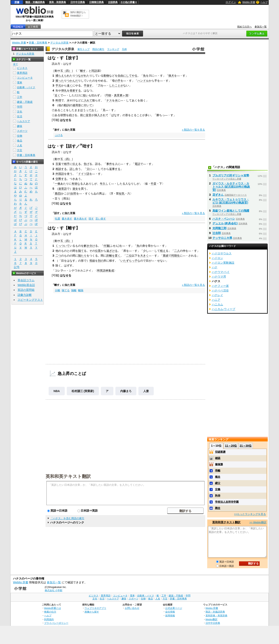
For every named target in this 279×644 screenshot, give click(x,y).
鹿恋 (57, 194)
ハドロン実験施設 (223, 263)
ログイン (231, 2)
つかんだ (72, 81)
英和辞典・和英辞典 (216, 615)
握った (60, 81)
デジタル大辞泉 (59, 43)
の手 (118, 81)
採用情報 (170, 615)
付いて (88, 105)
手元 (58, 85)
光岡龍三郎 (219, 228)
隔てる (66, 290)
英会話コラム (26, 280)
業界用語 (22, 73)
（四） (67, 71)
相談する (61, 169)
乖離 (218, 471)
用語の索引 (98, 49)
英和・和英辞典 (57, 2)
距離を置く (113, 256)
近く (57, 95)
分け (92, 246)
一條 (57, 184)
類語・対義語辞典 (35, 2)
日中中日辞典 (78, 2)
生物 (20, 136)
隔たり (82, 256)
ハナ (215, 267)
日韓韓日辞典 (96, 2)
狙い (86, 95)
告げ (87, 164)
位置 (98, 251)
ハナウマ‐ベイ (221, 272)
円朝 (108, 95)
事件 (109, 164)
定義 (218, 489)
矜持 (218, 496)
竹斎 (154, 184)
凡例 (124, 49)
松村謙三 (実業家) (83, 391)
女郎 (73, 194)
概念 (218, 477)
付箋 (106, 246)
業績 (166, 256)
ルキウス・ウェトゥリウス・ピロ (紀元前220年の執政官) (231, 201)
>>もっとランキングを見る (250, 514)
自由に (122, 76)
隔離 (74, 290)
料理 (58, 100)
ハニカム (217, 304)
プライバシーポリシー (56, 623)
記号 (17, 267)
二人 (177, 251)
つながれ (81, 76)
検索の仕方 (50, 612)
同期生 (176, 256)
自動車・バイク (26, 87)
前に (83, 115)
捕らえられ (63, 76)
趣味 (20, 126)
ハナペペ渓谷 (220, 290)
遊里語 (63, 189)
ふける (59, 135)
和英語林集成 (106, 271)
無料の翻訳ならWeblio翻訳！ (78, 14)
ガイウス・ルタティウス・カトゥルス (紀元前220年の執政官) (231, 187)
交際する (61, 179)
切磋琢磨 (220, 452)
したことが (116, 85)
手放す (88, 85)
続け (72, 115)
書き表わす (80, 219)
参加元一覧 (261, 27)
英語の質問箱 (26, 290)
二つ (58, 256)
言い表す (101, 219)
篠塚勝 (219, 464)
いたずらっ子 (129, 261)
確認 (218, 458)
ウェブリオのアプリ (95, 608)
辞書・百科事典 (38, 43)
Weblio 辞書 (249, 2)
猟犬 (171, 76)
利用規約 (49, 619)
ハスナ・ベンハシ (224, 219)
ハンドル (143, 81)
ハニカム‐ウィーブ (224, 309)
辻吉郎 (217, 233)
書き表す (67, 219)
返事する (115, 169)
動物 (106, 76)
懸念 (218, 508)
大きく (144, 256)
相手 (67, 164)
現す (91, 219)
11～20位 (231, 446)
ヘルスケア (24, 121)
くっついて (63, 246)
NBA (57, 391)
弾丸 (64, 91)
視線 (92, 261)
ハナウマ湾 (219, 277)
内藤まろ (126, 391)
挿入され (100, 115)
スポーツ (22, 131)
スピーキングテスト (30, 300)
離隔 (81, 290)
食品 (20, 141)
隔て (81, 251)
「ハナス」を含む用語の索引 (67, 518)
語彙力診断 (25, 295)
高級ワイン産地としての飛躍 (231, 211)
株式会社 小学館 (54, 590)
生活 (20, 116)
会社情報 (170, 612)
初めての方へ (245, 27)
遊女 (75, 189)
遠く (70, 85)
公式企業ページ (174, 608)
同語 (94, 71)
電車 (20, 83)
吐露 (57, 219)
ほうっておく (89, 110)
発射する (75, 91)
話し (72, 169)
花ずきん (218, 195)
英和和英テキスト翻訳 (68, 476)
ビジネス (22, 68)
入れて (88, 100)
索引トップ (84, 49)
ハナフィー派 (220, 286)
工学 (20, 97)
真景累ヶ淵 (121, 95)
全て (16, 64)
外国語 (60, 174)
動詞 (67, 105)
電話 (137, 164)
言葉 (58, 164)
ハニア (216, 300)
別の (101, 261)
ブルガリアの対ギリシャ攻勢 (231, 175)
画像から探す (92, 612)
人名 (20, 145)
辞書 (17, 2)
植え (163, 251)
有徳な (76, 184)
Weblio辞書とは (53, 608)
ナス (109, 100)
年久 (103, 184)
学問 (20, 107)
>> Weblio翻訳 (258, 522)
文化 (20, 112)
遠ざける (112, 251)
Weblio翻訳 (212, 619)
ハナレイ (217, 295)
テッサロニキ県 (222, 238)
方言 (20, 150)
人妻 (146, 391)
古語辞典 (113, 2)
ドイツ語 (84, 174)
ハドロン (217, 258)
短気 (122, 194)
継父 (218, 483)
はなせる (66, 120)
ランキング (113, 49)
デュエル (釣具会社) (225, 223)
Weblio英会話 (26, 285)
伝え (75, 164)
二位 (129, 256)
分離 (57, 290)
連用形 (77, 105)
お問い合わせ (132, 608)
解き (87, 246)
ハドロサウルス (222, 253)
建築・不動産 (25, 102)
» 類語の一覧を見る (194, 130)
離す (83, 71)
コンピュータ (25, 78)
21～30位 (246, 446)
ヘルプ (264, 2)
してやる (132, 76)
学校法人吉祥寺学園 (227, 502)
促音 (89, 115)
